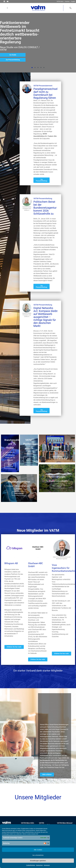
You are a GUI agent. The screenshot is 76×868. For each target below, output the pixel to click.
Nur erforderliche (38, 855)
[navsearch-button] (70, 8)
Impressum (47, 865)
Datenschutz (39, 865)
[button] (7, 8)
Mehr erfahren (10, 471)
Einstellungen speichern (38, 861)
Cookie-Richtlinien (29, 832)
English (73, 1)
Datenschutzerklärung (12, 832)
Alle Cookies (38, 850)
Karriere (67, 1)
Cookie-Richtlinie (31, 865)
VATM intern (60, 1)
